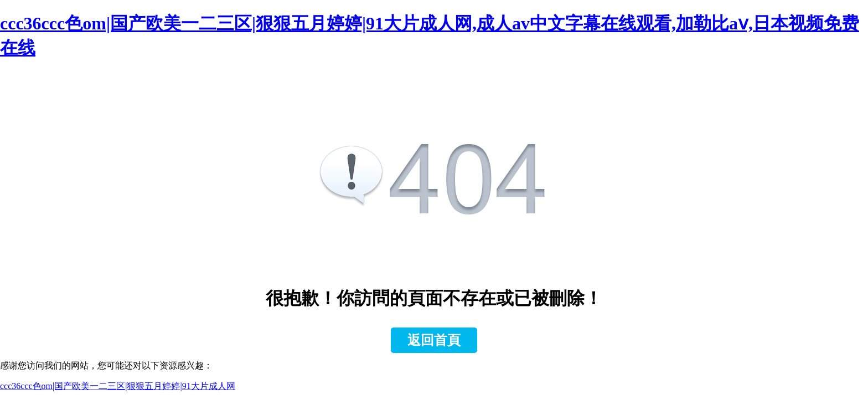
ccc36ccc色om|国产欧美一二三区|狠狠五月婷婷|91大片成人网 (118, 386)
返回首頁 (434, 340)
